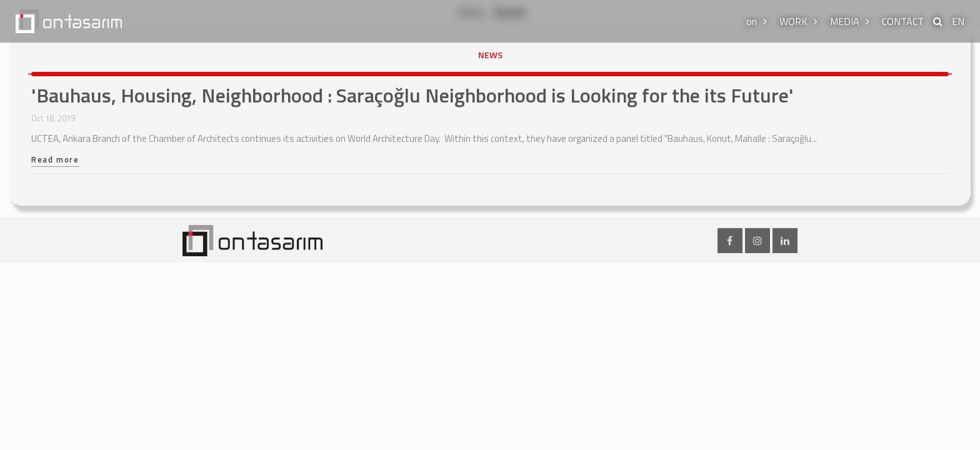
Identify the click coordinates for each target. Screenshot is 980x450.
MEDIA (845, 21)
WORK (793, 21)
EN (958, 21)
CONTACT (903, 21)
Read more (55, 161)
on (752, 21)
